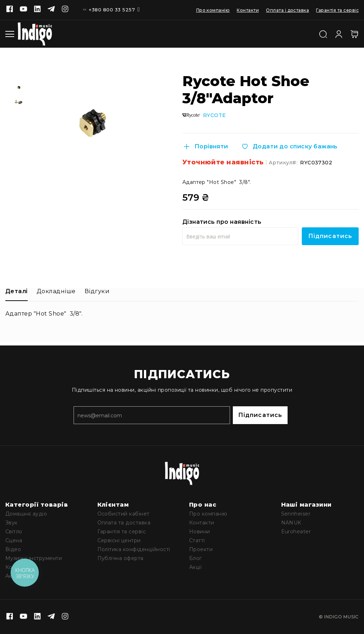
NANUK (291, 523)
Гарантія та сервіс (337, 10)
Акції (195, 567)
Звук (12, 523)
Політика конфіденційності (134, 549)
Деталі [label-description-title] (17, 291)
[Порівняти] (205, 146)
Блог (196, 558)
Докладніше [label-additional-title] (56, 291)
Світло (14, 532)
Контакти (248, 10)
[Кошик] (354, 34)
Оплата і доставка (287, 10)
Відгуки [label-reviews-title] (97, 291)
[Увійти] (339, 33)
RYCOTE (215, 115)
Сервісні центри (119, 540)
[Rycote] (191, 115)
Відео (13, 549)
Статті (197, 540)
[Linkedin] (37, 10)
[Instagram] (65, 10)
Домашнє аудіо (26, 514)
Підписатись (260, 415)
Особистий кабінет (124, 514)
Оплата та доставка (124, 523)
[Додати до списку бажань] (289, 146)
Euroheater (296, 532)
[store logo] (35, 34)
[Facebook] (10, 10)
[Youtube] (23, 10)
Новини (200, 532)
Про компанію (213, 10)
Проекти (201, 549)
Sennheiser (296, 514)
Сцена (14, 540)
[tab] (17, 294)
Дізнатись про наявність (222, 221)
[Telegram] (51, 10)
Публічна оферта (121, 558)
